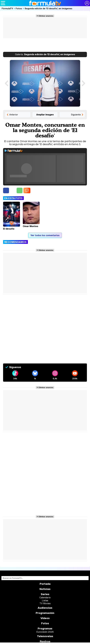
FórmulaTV (7, 8)
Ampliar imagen (45, 115)
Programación (45, 613)
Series (45, 594)
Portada (45, 584)
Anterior (14, 115)
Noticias (45, 589)
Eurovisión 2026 (45, 632)
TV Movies (45, 603)
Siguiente (76, 115)
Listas (45, 600)
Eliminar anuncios (46, 16)
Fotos (19, 8)
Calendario (45, 597)
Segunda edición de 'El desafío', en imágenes (48, 8)
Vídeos (45, 618)
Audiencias (45, 608)
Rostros (45, 641)
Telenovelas (45, 636)
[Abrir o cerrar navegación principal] (3, 3)
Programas (45, 629)
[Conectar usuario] (87, 3)
